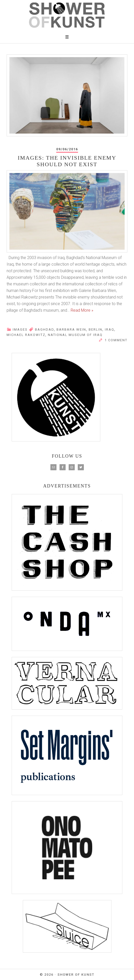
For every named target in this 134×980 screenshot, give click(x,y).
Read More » (82, 310)
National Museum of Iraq (75, 335)
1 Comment (116, 340)
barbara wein (71, 329)
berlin (95, 329)
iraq (110, 329)
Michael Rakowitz (26, 335)
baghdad (44, 329)
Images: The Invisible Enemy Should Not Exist (67, 161)
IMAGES (20, 329)
